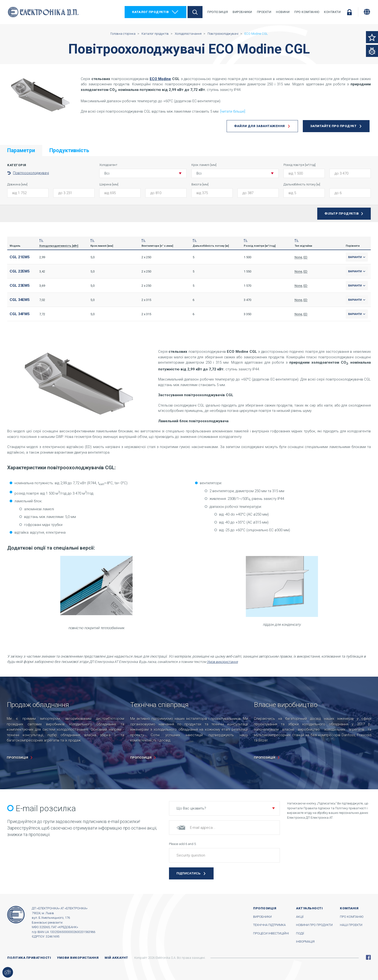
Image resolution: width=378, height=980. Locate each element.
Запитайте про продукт (334, 126)
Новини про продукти (314, 925)
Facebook (368, 957)
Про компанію (307, 12)
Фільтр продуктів (342, 214)
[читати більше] (233, 111)
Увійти (349, 12)
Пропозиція (218, 12)
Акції (300, 917)
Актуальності (309, 908)
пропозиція (17, 758)
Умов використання (222, 662)
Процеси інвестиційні (271, 933)
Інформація (305, 942)
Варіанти (357, 257)
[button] (143, 173)
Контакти (332, 12)
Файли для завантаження (260, 126)
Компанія (349, 908)
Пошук (195, 12)
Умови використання (78, 958)
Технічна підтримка (269, 925)
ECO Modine (160, 79)
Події (300, 933)
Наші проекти (351, 925)
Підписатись (189, 873)
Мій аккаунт (116, 958)
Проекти (264, 12)
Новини (283, 12)
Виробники (242, 12)
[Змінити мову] (367, 12)
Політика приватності (29, 958)
